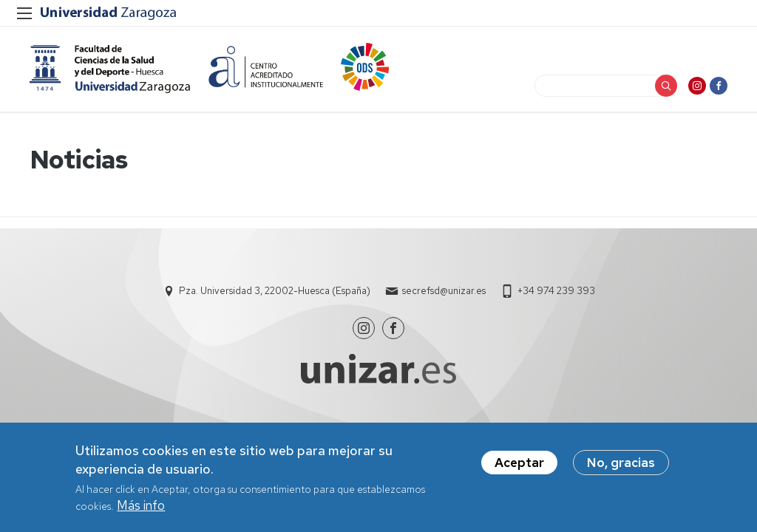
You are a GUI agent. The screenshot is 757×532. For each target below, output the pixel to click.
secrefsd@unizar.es (444, 291)
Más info (141, 508)
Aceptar (519, 466)
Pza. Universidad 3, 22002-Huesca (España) (275, 291)
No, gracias (621, 466)
